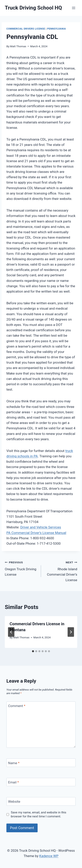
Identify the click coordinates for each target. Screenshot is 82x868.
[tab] (33, 651)
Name (14, 763)
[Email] (41, 782)
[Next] (71, 632)
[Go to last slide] (11, 632)
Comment (17, 706)
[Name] (41, 763)
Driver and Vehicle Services (41, 527)
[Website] (41, 801)
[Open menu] (73, 8)
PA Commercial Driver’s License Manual (36, 533)
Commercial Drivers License (26, 29)
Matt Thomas (18, 46)
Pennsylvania (57, 29)
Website (14, 802)
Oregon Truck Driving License (21, 568)
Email (14, 782)
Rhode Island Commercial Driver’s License (61, 571)
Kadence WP (49, 856)
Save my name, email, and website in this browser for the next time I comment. (38, 814)
